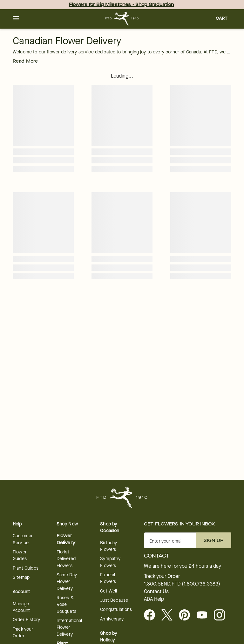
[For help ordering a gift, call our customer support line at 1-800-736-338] (122, 19)
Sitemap (21, 577)
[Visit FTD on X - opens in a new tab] (169, 615)
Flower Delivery (66, 539)
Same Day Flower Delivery (67, 582)
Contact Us (156, 592)
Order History (26, 620)
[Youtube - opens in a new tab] (204, 615)
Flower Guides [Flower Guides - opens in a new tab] (20, 555)
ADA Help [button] (154, 599)
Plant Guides (26, 568)
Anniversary (112, 619)
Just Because (114, 600)
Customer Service (23, 539)
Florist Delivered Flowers (66, 559)
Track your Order (23, 633)
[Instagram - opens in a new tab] (222, 615)
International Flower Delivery (69, 627)
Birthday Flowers (108, 546)
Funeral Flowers (108, 578)
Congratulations (116, 610)
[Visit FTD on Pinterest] (187, 615)
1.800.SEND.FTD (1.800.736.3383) (182, 584)
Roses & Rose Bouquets (66, 605)
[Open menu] (16, 19)
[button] (16, 19)
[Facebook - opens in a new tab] (152, 615)
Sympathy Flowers (110, 562)
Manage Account (21, 607)
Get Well (108, 591)
